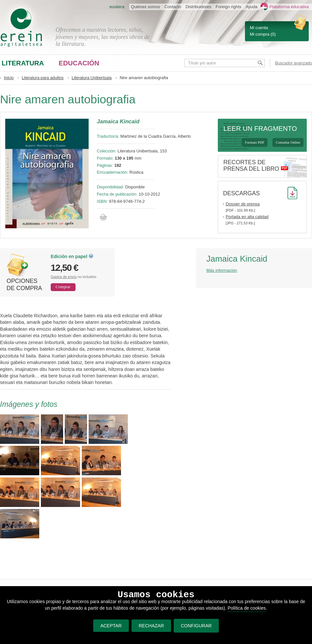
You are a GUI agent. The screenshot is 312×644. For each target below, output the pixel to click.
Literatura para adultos (43, 78)
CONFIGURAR (196, 626)
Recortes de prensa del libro (251, 165)
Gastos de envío (64, 277)
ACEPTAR (109, 626)
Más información (222, 270)
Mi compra (260, 34)
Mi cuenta (259, 28)
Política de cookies (247, 608)
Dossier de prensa (243, 204)
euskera (117, 7)
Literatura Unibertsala (92, 78)
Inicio (9, 78)
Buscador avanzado (294, 63)
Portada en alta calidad (247, 217)
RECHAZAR (150, 626)
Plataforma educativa (289, 7)
